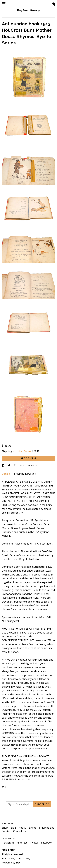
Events (33, 828)
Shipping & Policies (25, 474)
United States (23, 451)
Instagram (8, 843)
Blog (14, 828)
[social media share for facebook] (3, 466)
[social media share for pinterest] (16, 466)
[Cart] (54, 5)
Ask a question (29, 466)
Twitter (34, 843)
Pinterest (22, 843)
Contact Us (19, 831)
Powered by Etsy (11, 863)
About (23, 828)
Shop (5, 828)
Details (6, 474)
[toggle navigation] (4, 4)
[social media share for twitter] (9, 466)
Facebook (47, 843)
